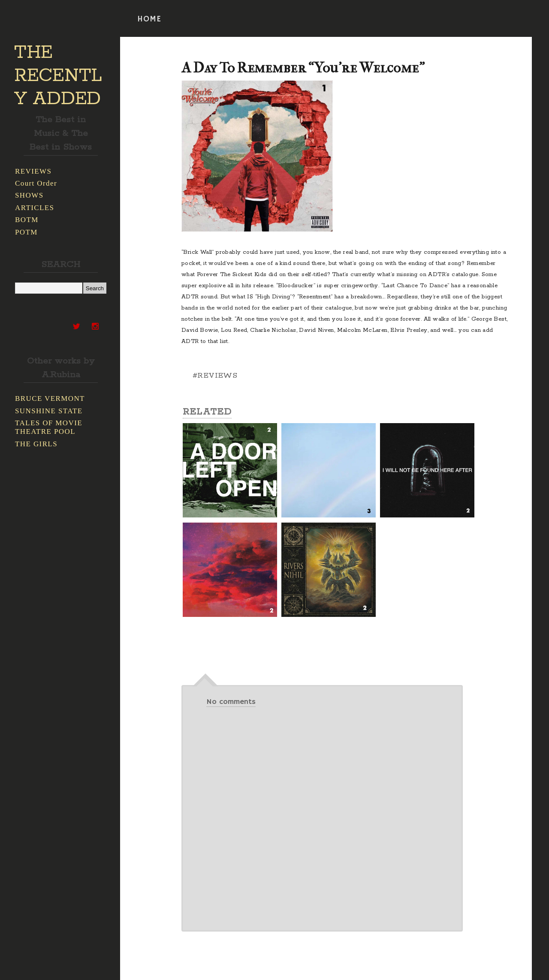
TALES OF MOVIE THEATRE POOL (49, 427)
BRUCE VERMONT (50, 398)
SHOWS (29, 195)
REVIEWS (33, 171)
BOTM (27, 220)
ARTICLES (35, 208)
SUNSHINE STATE (49, 411)
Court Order (36, 183)
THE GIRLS (36, 444)
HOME (149, 19)
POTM (26, 232)
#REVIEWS (215, 376)
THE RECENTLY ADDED (58, 76)
